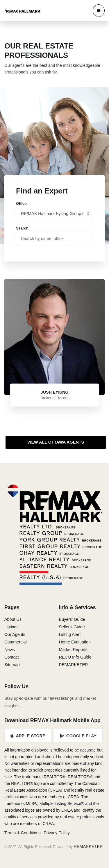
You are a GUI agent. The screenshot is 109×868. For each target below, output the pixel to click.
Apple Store (28, 736)
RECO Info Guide (75, 657)
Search (22, 228)
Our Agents (15, 634)
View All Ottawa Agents (56, 442)
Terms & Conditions (23, 833)
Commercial (16, 642)
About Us (13, 619)
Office (21, 203)
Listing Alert (70, 634)
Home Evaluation (75, 642)
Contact (12, 657)
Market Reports (73, 650)
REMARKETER (74, 665)
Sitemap (12, 665)
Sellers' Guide (72, 627)
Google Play (78, 736)
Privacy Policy (57, 833)
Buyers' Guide (72, 619)
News (10, 650)
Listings (11, 627)
